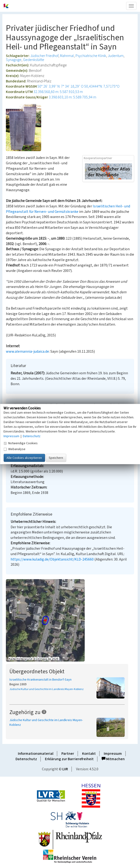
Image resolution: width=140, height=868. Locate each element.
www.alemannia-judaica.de (27, 351)
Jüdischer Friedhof (44, 56)
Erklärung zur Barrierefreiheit (69, 759)
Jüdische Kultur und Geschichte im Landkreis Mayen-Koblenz (46, 689)
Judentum (116, 56)
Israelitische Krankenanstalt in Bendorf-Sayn (40, 680)
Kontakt (89, 754)
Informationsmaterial (36, 754)
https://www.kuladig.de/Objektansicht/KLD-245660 (52, 559)
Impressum (113, 754)
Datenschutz (26, 759)
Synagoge (14, 60)
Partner (68, 754)
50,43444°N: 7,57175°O (102, 86)
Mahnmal (67, 56)
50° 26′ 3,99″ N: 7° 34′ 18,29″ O (60, 86)
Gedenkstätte (34, 60)
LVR (65, 769)
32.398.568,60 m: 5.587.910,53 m (58, 92)
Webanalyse (14, 449)
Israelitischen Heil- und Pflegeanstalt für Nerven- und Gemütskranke (68, 209)
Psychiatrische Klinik (91, 56)
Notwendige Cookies (21, 443)
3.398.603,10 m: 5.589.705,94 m (72, 97)
